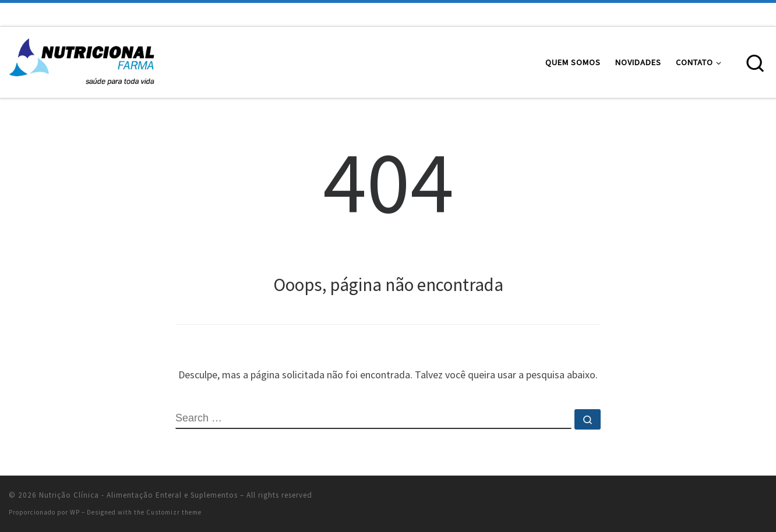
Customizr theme (174, 512)
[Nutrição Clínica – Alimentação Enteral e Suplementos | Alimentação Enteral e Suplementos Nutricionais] (82, 60)
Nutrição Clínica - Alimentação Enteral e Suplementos (138, 495)
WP (75, 512)
